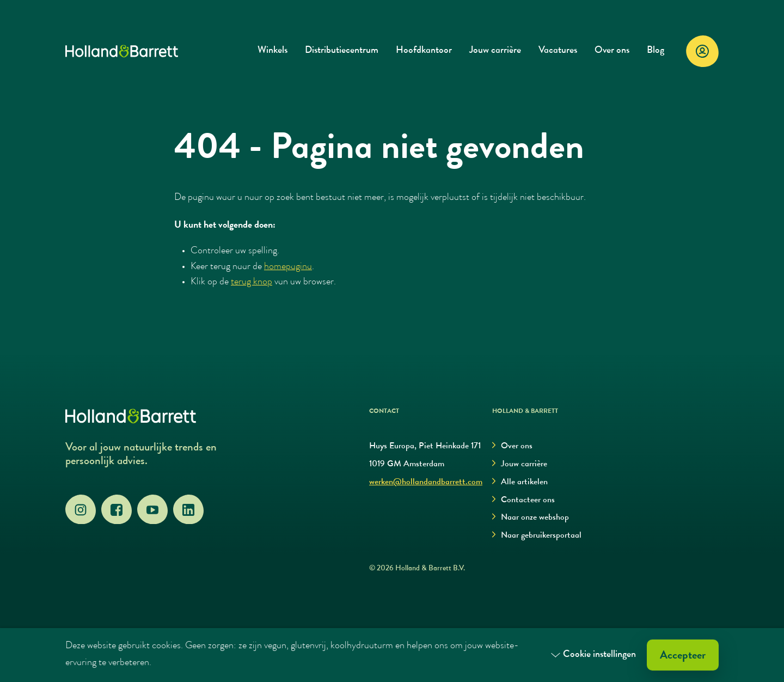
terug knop (252, 282)
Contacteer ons (523, 500)
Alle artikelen (520, 482)
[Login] (702, 51)
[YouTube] (152, 510)
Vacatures (558, 51)
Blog (656, 51)
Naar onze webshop (531, 518)
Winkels (272, 51)
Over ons (612, 51)
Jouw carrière (495, 51)
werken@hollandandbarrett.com (426, 483)
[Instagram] (81, 510)
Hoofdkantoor (424, 51)
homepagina (288, 267)
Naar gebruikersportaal (537, 536)
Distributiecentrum (342, 51)
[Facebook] (117, 510)
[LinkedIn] (188, 510)
